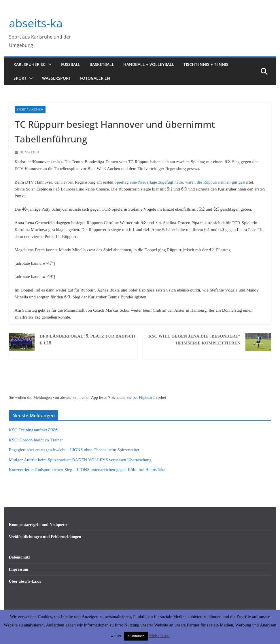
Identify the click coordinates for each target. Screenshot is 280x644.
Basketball (102, 64)
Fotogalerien (95, 78)
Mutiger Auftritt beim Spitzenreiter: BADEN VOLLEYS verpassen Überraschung (80, 460)
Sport (20, 78)
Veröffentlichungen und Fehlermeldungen (45, 537)
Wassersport (56, 78)
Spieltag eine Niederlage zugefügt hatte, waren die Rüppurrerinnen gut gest (179, 182)
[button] (49, 64)
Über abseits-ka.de (25, 581)
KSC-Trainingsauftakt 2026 (33, 430)
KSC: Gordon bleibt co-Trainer (36, 440)
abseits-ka (36, 23)
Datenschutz (20, 557)
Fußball (71, 64)
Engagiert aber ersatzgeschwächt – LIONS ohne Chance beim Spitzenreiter (74, 450)
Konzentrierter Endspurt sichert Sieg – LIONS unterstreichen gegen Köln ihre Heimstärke (87, 470)
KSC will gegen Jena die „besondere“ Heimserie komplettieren (194, 340)
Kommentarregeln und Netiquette (38, 525)
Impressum (19, 569)
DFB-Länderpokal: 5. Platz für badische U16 (87, 340)
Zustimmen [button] (136, 636)
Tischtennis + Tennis (206, 64)
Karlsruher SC (30, 64)
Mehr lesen (159, 636)
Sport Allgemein (30, 110)
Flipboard (147, 398)
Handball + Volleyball (149, 64)
